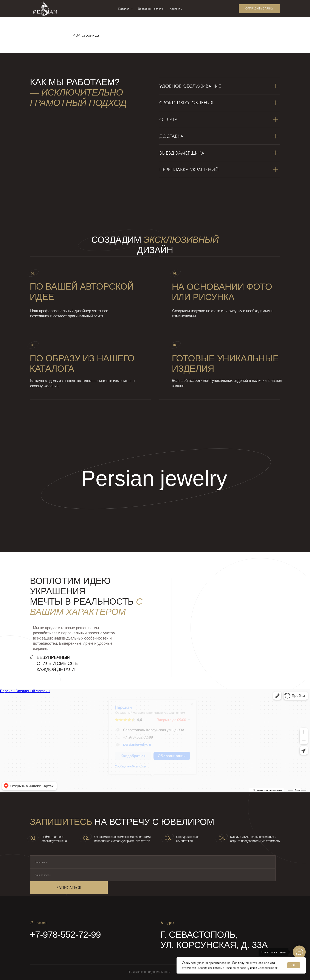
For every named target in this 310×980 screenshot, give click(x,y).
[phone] (153, 875)
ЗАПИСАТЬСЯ (69, 888)
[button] (259, 9)
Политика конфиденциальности (149, 972)
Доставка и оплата (150, 9)
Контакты (176, 9)
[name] (153, 862)
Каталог (124, 9)
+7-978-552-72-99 (65, 935)
